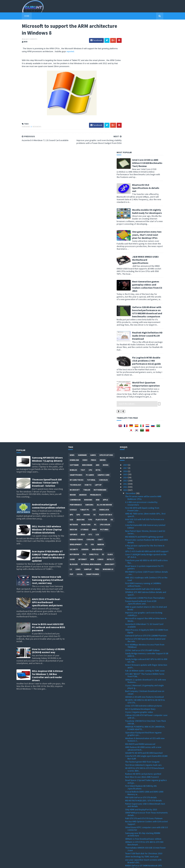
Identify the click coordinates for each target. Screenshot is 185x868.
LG (71, 441)
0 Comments (27, 40)
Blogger (74, 436)
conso (100, 432)
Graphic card (103, 347)
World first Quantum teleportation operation (151, 256)
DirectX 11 (94, 427)
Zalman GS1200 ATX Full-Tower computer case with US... (146, 589)
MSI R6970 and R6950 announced (140, 616)
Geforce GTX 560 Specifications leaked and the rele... (145, 512)
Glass (110, 427)
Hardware (21, 127)
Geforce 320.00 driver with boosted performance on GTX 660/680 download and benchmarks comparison (153, 184)
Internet (83, 432)
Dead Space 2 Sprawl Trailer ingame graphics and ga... (146, 654)
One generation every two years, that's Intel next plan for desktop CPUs (152, 107)
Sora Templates (33, 864)
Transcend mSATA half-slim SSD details (143, 461)
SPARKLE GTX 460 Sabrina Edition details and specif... (146, 466)
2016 (126, 343)
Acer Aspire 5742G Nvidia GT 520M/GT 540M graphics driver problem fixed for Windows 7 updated (48, 428)
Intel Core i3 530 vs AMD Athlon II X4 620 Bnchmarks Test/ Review (153, 35)
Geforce (73, 407)
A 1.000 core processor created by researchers (141, 376)
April (128, 836)
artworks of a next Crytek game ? (141, 758)
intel (98, 342)
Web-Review (97, 422)
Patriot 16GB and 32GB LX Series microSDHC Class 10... (145, 745)
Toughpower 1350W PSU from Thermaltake (145, 470)
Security (74, 422)
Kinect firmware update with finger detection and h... (146, 538)
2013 (126, 353)
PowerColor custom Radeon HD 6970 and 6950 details (146, 413)
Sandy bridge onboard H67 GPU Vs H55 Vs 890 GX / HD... (146, 533)
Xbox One (81, 392)
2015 (126, 346)
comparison (75, 372)
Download (74, 332)
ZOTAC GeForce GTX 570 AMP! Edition (142, 522)
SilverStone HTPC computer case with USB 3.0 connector (146, 701)
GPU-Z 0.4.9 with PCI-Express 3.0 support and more (146, 786)
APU (71, 387)
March (129, 839)
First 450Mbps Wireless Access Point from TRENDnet (145, 518)
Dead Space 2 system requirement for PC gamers (144, 439)
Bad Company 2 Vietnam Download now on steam (145, 565)
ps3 (84, 427)
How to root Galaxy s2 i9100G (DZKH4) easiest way (48, 523)
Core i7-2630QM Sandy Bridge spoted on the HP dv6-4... (146, 428)
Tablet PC (85, 382)
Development (76, 417)
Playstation (101, 392)
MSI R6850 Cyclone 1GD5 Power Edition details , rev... (147, 445)
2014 (126, 350)
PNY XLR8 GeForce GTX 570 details (141, 670)
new (98, 372)
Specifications (106, 327)
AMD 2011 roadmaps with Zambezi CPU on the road (146, 451)
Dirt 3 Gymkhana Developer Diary (140, 581)
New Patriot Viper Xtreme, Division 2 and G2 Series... (145, 404)
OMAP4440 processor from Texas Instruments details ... (146, 686)
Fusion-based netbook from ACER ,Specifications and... (141, 474)
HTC (90, 407)
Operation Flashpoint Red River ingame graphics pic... (143, 606)
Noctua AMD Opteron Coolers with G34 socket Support (146, 695)
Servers (85, 422)
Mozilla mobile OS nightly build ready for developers (152, 83)
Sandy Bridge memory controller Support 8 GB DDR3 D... (147, 527)
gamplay (88, 441)
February (130, 842)
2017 (126, 340)
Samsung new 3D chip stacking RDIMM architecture (143, 706)
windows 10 (108, 441)
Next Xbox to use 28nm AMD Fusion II (142, 649)
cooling (90, 412)
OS (112, 392)
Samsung (89, 377)
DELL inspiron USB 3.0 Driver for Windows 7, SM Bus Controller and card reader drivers (47, 548)
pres (97, 441)
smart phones (93, 446)
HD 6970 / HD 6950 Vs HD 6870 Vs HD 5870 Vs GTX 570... (145, 573)
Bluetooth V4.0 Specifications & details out (151, 60)
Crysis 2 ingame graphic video (139, 584)
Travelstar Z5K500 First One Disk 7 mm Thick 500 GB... (146, 594)
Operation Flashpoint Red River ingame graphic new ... (143, 754)
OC (95, 387)
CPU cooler (105, 397)
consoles (103, 352)
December (131, 365)
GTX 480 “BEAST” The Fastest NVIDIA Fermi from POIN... (145, 547)
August (129, 823)
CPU (90, 342)
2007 (126, 855)
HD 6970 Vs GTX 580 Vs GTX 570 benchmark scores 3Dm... (145, 642)
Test (83, 342)
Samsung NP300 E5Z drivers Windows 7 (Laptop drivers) (47, 331)
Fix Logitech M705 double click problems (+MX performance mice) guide (152, 233)
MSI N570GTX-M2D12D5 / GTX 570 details (144, 673)
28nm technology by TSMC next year (142, 729)
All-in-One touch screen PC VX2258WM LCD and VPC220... (146, 803)
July (128, 826)
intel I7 (110, 432)
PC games (90, 347)
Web (92, 432)
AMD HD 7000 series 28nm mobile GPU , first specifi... (145, 387)
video (85, 332)
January (130, 845)
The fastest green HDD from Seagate (142, 634)
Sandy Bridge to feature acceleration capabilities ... (142, 809)
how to (88, 357)
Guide (72, 432)
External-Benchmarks (91, 436)
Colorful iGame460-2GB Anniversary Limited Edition (145, 399)
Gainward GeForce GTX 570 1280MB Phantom (146, 508)
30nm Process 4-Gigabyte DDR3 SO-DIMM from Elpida (147, 503)
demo (94, 402)
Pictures (104, 402)
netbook (74, 397)
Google (73, 382)
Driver (103, 332)
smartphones (76, 347)
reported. (74, 52)
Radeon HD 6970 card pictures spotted (143, 646)
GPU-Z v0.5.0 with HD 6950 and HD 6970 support (147, 423)
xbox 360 (73, 402)
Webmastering (76, 412)
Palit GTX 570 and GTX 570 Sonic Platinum (144, 690)
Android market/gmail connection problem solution (49, 378)
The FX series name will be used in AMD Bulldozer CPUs (143, 370)
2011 (126, 359)
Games (93, 327)
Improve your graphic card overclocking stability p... (144, 486)
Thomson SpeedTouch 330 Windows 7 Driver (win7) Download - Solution (47, 355)
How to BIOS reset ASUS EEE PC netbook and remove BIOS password (49, 499)
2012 (126, 356)
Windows (88, 372)
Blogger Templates (50, 864)
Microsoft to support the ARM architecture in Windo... (146, 492)
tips (90, 392)
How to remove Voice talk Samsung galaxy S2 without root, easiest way (48, 452)
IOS (92, 417)
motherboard (100, 362)
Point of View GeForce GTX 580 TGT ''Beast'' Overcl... (145, 763)
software (74, 337)
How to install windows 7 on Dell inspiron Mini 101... (146, 792)
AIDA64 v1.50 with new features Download (144, 569)
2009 (126, 848)
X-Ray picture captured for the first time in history (145, 419)
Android (83, 367)
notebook (74, 427)
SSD (71, 392)
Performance (76, 377)
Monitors (86, 397)
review (73, 367)
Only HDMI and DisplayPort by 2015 (141, 682)
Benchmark (87, 337)
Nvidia (106, 337)
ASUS (83, 407)
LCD (97, 407)
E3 (103, 427)
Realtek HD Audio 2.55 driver (138, 782)
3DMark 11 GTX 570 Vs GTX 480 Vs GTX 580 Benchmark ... (144, 715)
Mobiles (73, 342)
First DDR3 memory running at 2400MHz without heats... (143, 457)
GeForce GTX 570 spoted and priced (142, 773)
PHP (71, 446)
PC (95, 397)
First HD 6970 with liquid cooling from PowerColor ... (142, 381)
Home (21, 16)
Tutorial (91, 352)
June (128, 829)
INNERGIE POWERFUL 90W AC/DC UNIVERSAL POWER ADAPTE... (145, 600)
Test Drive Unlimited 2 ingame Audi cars (143, 637)
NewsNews (32, 127)
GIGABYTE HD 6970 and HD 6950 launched (144, 625)
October (130, 817)
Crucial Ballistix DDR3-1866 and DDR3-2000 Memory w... (144, 665)
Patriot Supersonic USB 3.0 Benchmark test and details (145, 677)
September (131, 820)
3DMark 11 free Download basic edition (143, 711)
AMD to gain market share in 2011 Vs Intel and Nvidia (146, 480)
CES (94, 382)
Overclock (104, 382)
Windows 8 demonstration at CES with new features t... (145, 612)
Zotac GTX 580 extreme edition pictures (144, 578)
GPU (78, 387)
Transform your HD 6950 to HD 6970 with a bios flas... (146, 434)
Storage (85, 402)
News (72, 327)
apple (105, 372)
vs (86, 417)
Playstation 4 (106, 387)
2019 (126, 337)
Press (94, 332)
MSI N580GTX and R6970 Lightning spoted (144, 409)
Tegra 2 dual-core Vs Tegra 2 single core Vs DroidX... (145, 768)
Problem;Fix (95, 367)
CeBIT (100, 412)
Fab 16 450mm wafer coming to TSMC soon (145, 543)
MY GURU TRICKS (77, 352)
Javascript (110, 436)
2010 (126, 362)
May (128, 832)
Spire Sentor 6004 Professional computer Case (144, 798)
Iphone (87, 387)
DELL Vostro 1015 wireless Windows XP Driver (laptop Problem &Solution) (47, 402)
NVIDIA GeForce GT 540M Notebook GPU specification (144, 739)
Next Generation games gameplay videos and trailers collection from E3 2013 (153, 158)
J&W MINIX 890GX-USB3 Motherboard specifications (151, 132)
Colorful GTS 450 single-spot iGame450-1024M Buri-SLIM (146, 629)
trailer (87, 362)
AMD (98, 337)
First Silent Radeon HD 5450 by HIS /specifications (141, 659)
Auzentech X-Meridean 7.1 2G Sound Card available (144, 498)
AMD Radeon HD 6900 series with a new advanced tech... (143, 621)
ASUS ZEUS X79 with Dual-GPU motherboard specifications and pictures (47, 474)
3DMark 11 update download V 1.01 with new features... (146, 553)
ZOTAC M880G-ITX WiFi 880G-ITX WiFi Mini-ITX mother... (145, 777)
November (131, 814)
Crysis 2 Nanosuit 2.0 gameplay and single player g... (144, 559)
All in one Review (104, 377)
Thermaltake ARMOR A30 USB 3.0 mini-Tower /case (145, 721)
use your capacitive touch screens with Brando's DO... (143, 733)
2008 (126, 851)
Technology (75, 357)
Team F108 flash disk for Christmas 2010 (144, 726)
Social (80, 446)
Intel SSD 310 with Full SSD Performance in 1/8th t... (145, 393)
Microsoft (75, 362)
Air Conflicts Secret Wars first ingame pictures (147, 749)
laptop (98, 357)
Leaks (78, 441)
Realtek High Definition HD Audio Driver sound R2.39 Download (153, 208)
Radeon (101, 417)
